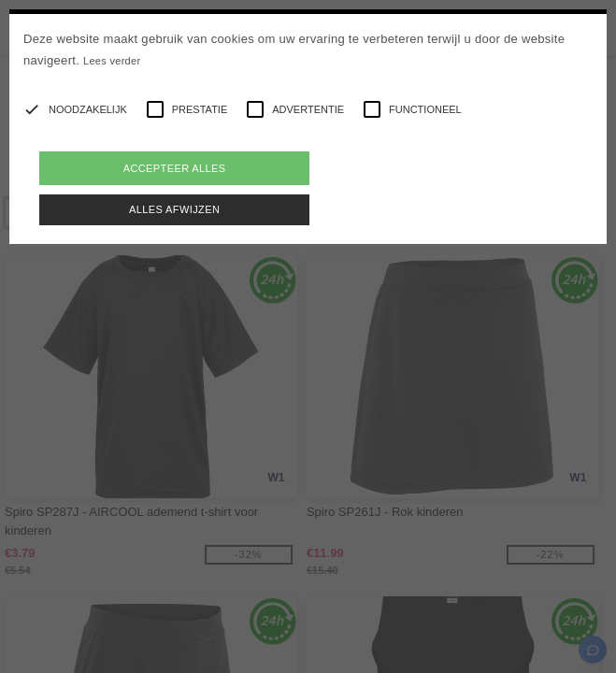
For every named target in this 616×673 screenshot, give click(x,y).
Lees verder (112, 61)
